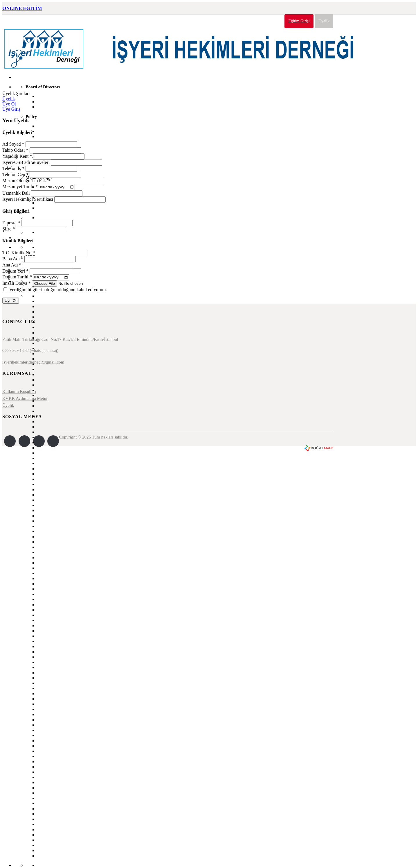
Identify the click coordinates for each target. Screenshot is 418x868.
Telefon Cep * (15, 175)
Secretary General (54, 96)
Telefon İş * (13, 168)
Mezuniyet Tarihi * (20, 187)
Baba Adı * (13, 259)
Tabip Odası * (15, 150)
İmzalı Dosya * (17, 285)
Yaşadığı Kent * (17, 156)
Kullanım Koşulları (19, 393)
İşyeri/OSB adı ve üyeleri (26, 162)
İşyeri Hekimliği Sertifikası (28, 200)
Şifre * (9, 230)
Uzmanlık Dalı (16, 194)
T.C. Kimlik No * (19, 253)
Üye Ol (9, 104)
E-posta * (11, 224)
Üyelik (324, 21)
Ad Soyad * (13, 144)
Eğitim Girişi (299, 21)
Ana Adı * (12, 265)
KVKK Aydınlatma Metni (25, 400)
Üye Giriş (11, 109)
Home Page (25, 77)
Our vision (47, 131)
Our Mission (49, 126)
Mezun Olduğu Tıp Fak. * (26, 181)
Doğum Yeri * (15, 272)
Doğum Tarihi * (17, 278)
